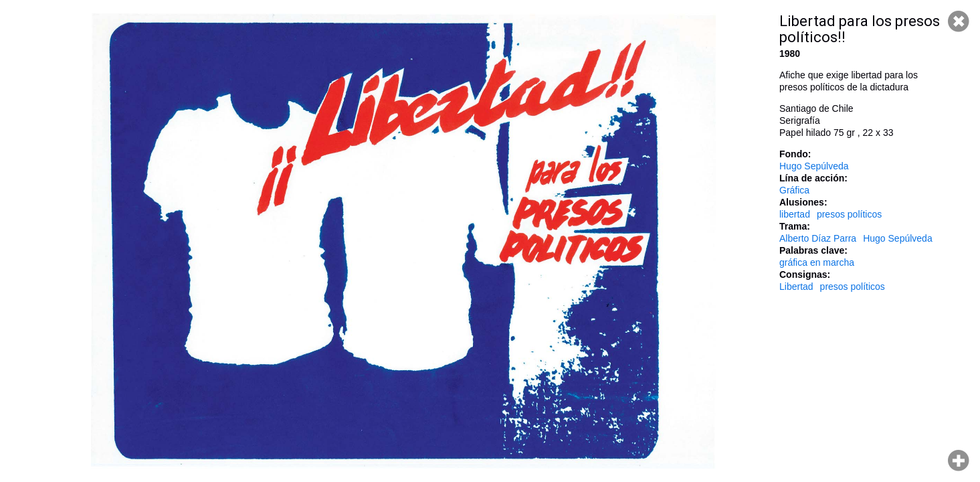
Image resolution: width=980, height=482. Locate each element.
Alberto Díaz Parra (818, 238)
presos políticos (849, 214)
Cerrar (959, 21)
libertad (795, 214)
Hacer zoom (959, 461)
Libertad (796, 287)
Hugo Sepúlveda (814, 166)
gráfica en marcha (817, 262)
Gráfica (794, 190)
